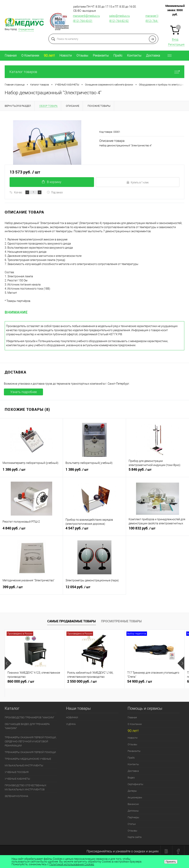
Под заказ (55, 192)
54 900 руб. (155, 683)
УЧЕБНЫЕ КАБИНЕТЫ (17, 779)
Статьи (132, 824)
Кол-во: (18, 192)
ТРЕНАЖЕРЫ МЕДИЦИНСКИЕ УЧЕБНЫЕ (28, 759)
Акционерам (135, 797)
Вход (175, 39)
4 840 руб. (31, 530)
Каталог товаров (94, 72)
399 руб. (31, 589)
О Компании (30, 56)
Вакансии (133, 804)
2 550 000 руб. (94, 683)
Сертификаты (135, 784)
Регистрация (176, 44)
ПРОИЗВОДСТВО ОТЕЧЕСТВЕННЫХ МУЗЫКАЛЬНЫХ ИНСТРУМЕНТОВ (26, 787)
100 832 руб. (158, 530)
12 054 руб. (94, 589)
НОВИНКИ (72, 717)
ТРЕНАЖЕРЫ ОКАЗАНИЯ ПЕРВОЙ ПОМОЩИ (30, 752)
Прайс (118, 56)
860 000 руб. (35, 683)
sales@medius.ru (119, 16)
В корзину (52, 182)
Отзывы (82, 56)
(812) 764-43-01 (83, 21)
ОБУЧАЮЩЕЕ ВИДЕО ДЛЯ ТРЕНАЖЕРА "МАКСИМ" (27, 726)
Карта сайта (135, 837)
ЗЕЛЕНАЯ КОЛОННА (16, 796)
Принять (171, 862)
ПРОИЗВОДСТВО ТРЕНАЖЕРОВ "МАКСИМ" (30, 717)
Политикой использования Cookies (72, 864)
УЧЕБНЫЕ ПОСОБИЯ (17, 772)
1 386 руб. (31, 472)
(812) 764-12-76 (155, 21)
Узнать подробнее (24, 392)
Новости (66, 56)
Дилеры (132, 791)
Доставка (153, 56)
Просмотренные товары (121, 621)
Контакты (134, 56)
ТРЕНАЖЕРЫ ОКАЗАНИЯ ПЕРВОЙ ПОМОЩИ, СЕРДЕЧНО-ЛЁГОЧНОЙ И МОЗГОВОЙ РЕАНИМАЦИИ (30, 741)
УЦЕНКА (71, 724)
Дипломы (133, 811)
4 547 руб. (94, 530)
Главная (11, 56)
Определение (26, 29)
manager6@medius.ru (86, 16)
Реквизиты (101, 56)
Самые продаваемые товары (72, 621)
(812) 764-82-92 (119, 21)
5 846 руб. (158, 472)
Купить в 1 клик (137, 182)
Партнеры (133, 817)
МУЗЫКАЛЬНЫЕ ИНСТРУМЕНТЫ (24, 765)
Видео (131, 778)
